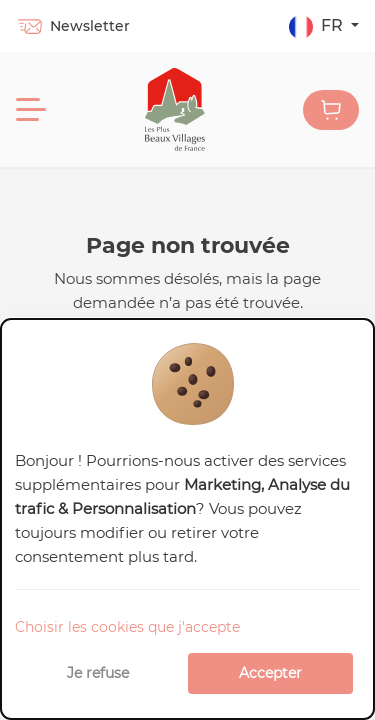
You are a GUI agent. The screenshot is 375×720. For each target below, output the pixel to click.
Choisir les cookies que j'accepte (127, 627)
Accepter (270, 673)
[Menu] (31, 110)
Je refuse (98, 673)
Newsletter (73, 26)
